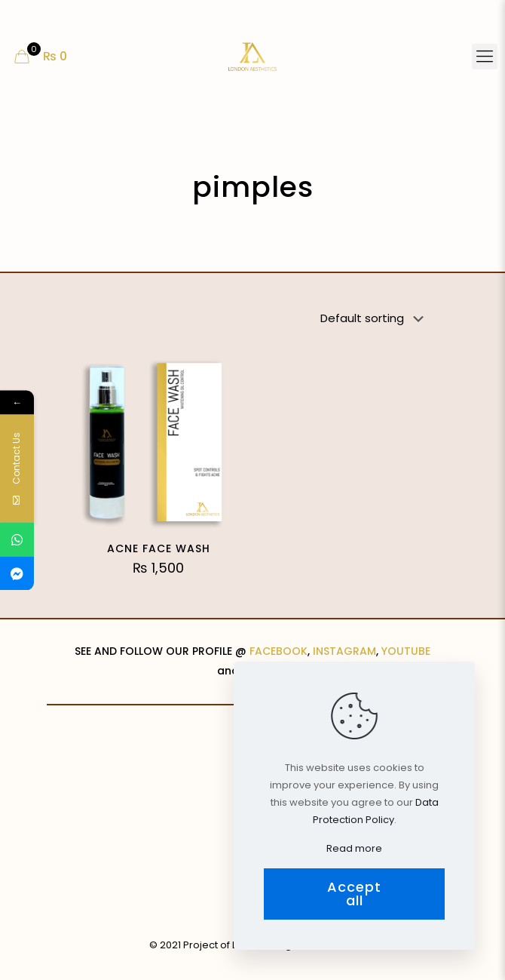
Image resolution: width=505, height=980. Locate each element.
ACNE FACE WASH (159, 548)
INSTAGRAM (344, 651)
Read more (354, 848)
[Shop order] (375, 318)
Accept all (354, 894)
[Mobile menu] (485, 57)
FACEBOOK (279, 651)
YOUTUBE (406, 651)
